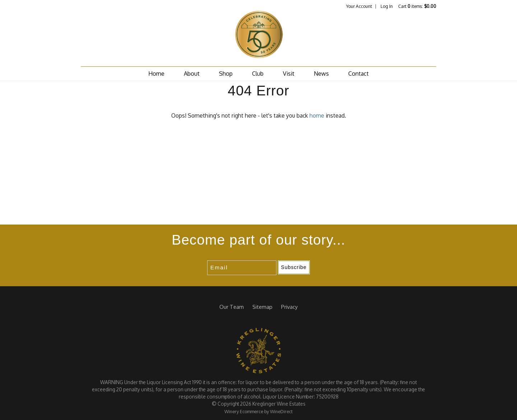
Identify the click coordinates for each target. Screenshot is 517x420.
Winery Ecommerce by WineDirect (258, 411)
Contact (358, 74)
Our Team (232, 307)
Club (258, 74)
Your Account (359, 6)
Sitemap (262, 307)
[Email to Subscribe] (242, 268)
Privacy (289, 307)
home (317, 115)
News (321, 74)
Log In (387, 6)
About (192, 74)
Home (156, 74)
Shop (226, 74)
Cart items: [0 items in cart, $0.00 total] (417, 6)
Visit (289, 74)
